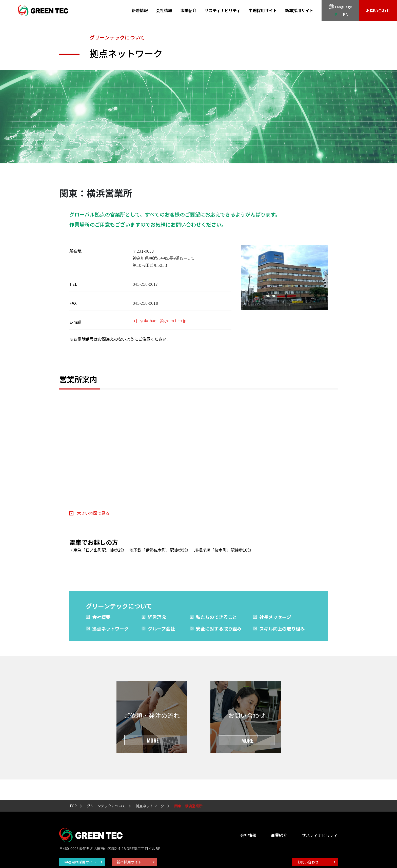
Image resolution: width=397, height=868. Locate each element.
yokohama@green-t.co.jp (163, 320)
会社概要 (101, 617)
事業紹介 (188, 10)
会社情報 (164, 10)
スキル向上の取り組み (282, 628)
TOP (73, 806)
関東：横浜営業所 (188, 806)
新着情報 (140, 10)
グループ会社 (161, 628)
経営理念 (157, 617)
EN (346, 14)
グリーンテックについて (106, 806)
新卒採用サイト (299, 10)
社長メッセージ (275, 617)
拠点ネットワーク (110, 628)
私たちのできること (216, 617)
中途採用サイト (263, 10)
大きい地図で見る (93, 513)
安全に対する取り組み (219, 628)
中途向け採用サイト (80, 862)
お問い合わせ (378, 10)
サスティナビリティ (223, 10)
